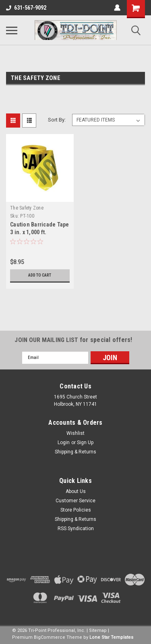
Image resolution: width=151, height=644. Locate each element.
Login (64, 443)
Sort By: (57, 120)
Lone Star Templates (111, 637)
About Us (76, 491)
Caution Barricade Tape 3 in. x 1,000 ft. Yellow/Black (40, 232)
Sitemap (98, 630)
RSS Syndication (76, 529)
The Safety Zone (27, 208)
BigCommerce (50, 637)
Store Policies (76, 510)
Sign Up (85, 443)
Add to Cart (40, 275)
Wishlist (75, 433)
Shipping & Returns (75, 452)
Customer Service (75, 501)
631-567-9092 (26, 8)
